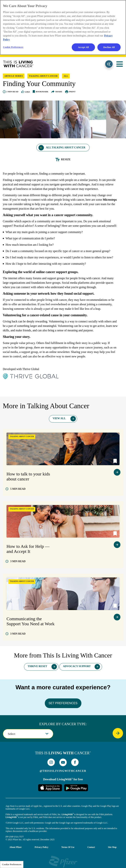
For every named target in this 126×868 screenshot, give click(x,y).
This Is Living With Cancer (18, 64)
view (117, 472)
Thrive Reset (37, 666)
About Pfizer (16, 847)
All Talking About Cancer (66, 148)
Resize (66, 159)
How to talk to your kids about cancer (28, 476)
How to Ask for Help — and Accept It (28, 549)
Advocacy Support (77, 666)
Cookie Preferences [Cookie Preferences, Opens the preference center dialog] (13, 47)
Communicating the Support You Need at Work (30, 621)
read (18, 489)
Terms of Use (68, 847)
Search (109, 64)
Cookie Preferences (12, 864)
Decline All (109, 47)
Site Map (112, 847)
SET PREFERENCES (63, 703)
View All (59, 418)
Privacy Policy (41, 847)
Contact (91, 847)
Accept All (83, 47)
